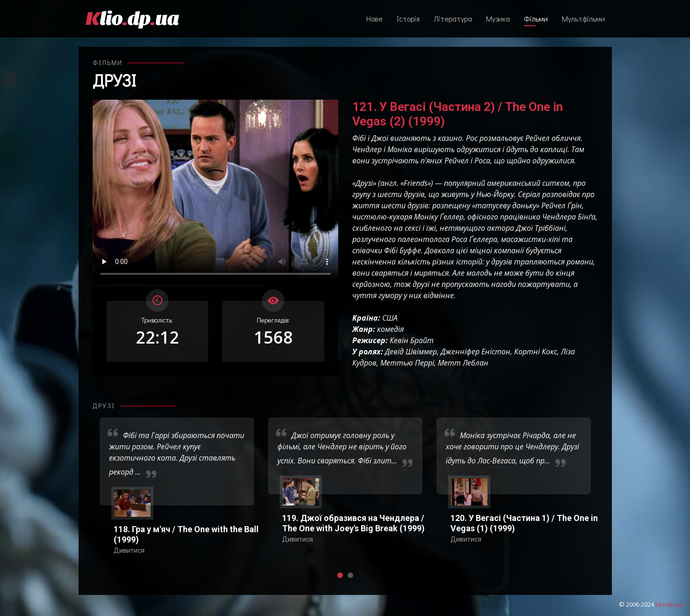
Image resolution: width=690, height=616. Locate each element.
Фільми (536, 18)
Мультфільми (583, 18)
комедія (390, 329)
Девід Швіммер (411, 352)
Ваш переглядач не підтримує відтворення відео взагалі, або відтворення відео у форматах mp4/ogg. (215, 192)
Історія (408, 18)
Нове (374, 18)
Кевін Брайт (412, 340)
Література (453, 18)
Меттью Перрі (407, 363)
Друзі (114, 80)
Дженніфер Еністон (476, 352)
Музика (498, 18)
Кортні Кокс (536, 352)
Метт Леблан (463, 363)
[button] (340, 575)
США (390, 318)
